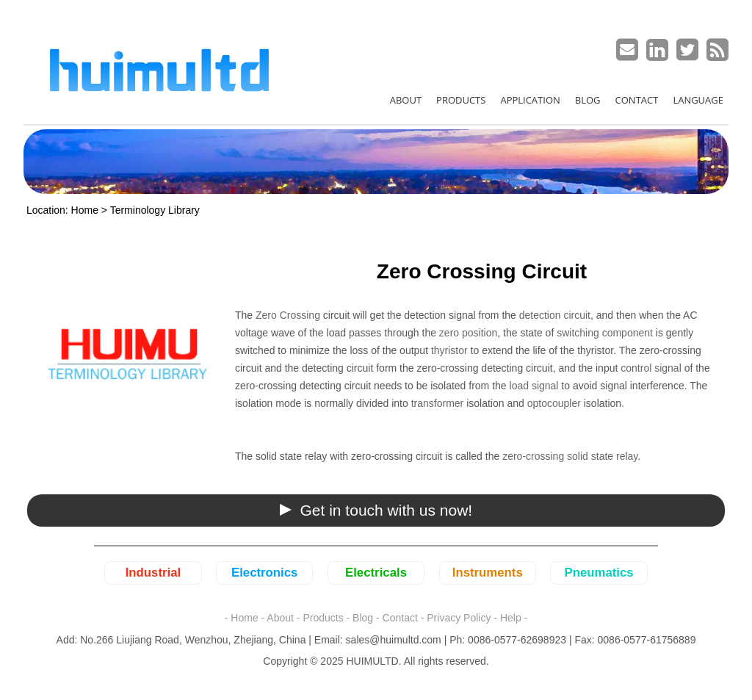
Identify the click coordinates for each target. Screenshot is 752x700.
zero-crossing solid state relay (570, 456)
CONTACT (637, 100)
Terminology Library (155, 210)
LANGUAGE (698, 100)
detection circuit (555, 315)
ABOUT (406, 100)
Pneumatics (599, 573)
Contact (400, 618)
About (280, 618)
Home (85, 210)
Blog (363, 618)
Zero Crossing (288, 315)
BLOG (588, 100)
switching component (605, 333)
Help (511, 618)
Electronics (264, 573)
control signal (651, 368)
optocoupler (554, 403)
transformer (436, 403)
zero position (468, 333)
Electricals (376, 573)
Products (323, 618)
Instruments (488, 573)
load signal (534, 386)
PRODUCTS (461, 100)
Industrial (153, 573)
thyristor (449, 350)
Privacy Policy (459, 618)
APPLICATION (530, 100)
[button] (376, 510)
